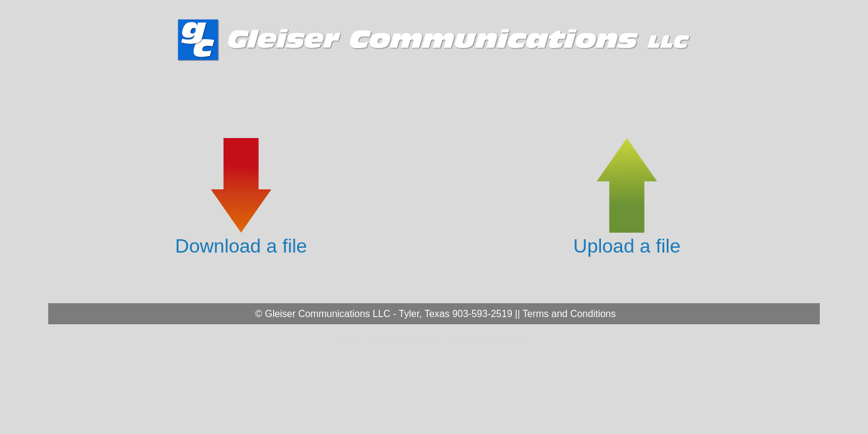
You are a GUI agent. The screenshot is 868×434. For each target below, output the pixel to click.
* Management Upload (486, 340)
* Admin (357, 340)
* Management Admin (409, 340)
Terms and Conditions (569, 314)
